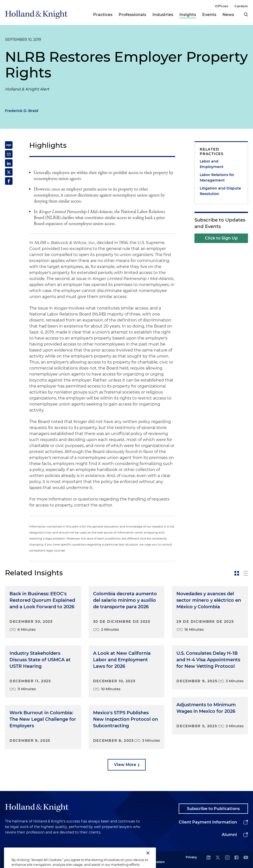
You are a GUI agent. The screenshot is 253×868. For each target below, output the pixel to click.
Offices (222, 6)
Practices (103, 15)
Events (209, 15)
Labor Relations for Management (217, 177)
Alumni (229, 835)
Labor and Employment (212, 164)
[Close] (148, 858)
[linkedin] (208, 858)
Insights (188, 15)
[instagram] (227, 858)
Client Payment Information (208, 822)
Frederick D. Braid (22, 111)
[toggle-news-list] (246, 573)
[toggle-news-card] (237, 573)
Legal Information (156, 859)
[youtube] (246, 858)
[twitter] (218, 858)
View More (125, 765)
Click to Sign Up (221, 238)
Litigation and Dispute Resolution (220, 191)
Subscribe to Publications (213, 809)
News (228, 15)
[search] (246, 14)
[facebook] (236, 858)
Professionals (132, 15)
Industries (163, 15)
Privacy (191, 857)
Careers (241, 6)
